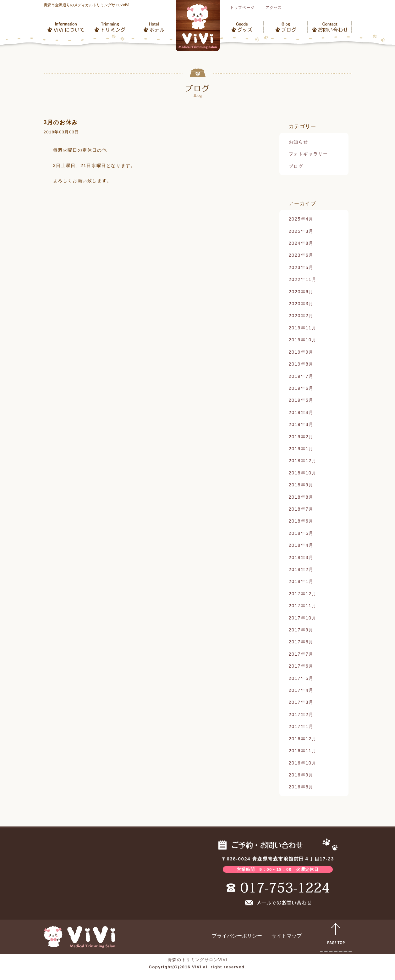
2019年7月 (301, 376)
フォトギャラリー (308, 154)
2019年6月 (301, 388)
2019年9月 (301, 352)
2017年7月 (301, 654)
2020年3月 (301, 304)
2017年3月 (301, 702)
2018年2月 (301, 569)
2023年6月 (301, 255)
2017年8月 (301, 642)
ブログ (296, 166)
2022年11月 (303, 279)
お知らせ (299, 142)
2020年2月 (301, 316)
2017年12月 (303, 594)
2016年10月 (303, 763)
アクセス (274, 8)
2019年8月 (301, 364)
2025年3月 (301, 231)
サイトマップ (287, 936)
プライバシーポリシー (237, 936)
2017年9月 (301, 630)
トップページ (242, 8)
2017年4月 (301, 690)
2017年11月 (303, 606)
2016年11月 (303, 751)
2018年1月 (301, 581)
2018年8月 (301, 497)
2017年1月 (301, 726)
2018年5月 (301, 533)
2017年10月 (303, 618)
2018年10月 (303, 473)
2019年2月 (301, 437)
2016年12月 (303, 739)
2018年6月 (301, 521)
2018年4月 (301, 545)
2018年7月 (301, 509)
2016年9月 (301, 775)
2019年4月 (301, 412)
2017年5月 (301, 678)
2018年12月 (303, 461)
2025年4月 (301, 219)
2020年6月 (301, 292)
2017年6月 (301, 666)
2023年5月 (301, 267)
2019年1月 (301, 449)
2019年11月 (303, 328)
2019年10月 (303, 340)
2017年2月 (301, 714)
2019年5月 (301, 400)
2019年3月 (301, 424)
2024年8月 (301, 243)
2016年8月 (301, 787)
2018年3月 (301, 557)
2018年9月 (301, 485)
